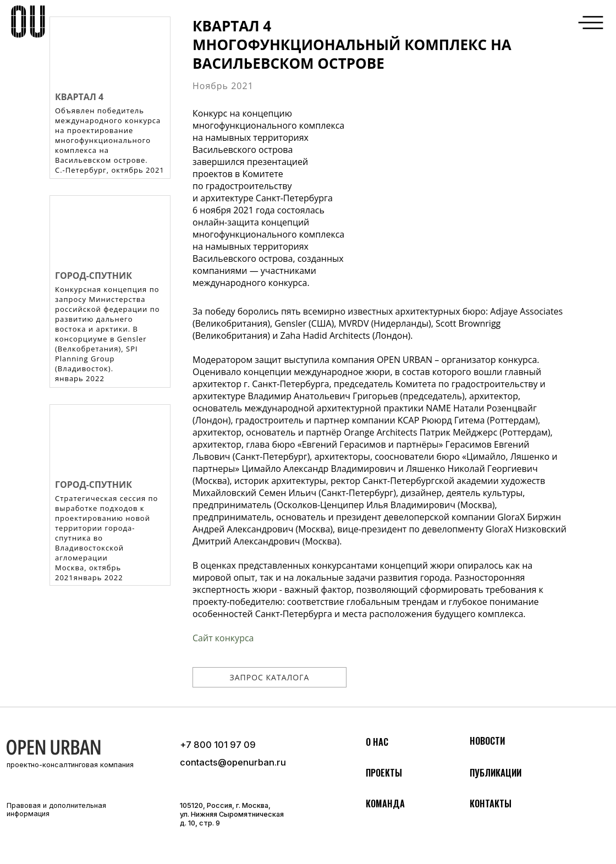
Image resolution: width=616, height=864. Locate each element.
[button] (591, 22)
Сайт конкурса (223, 638)
